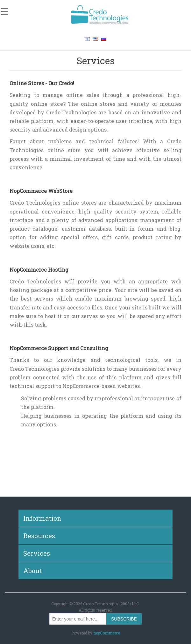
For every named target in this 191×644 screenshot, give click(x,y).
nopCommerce (106, 633)
